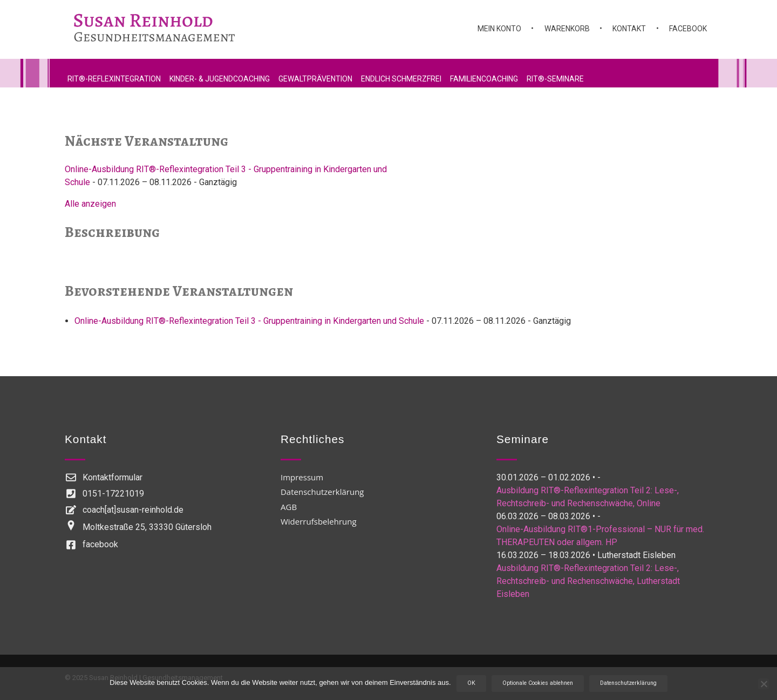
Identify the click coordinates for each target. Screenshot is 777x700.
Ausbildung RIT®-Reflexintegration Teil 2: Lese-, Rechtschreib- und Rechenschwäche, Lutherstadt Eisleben (588, 581)
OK (471, 683)
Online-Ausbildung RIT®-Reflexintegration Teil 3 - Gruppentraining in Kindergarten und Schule (249, 321)
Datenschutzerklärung (628, 683)
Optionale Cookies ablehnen (538, 683)
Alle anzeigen (90, 204)
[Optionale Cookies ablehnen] (764, 684)
